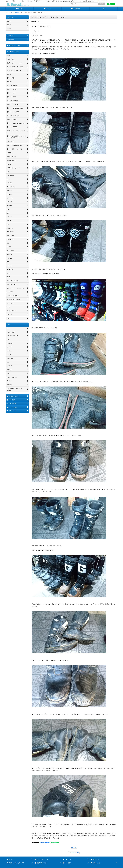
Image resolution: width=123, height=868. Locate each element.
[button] (103, 9)
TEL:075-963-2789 (102, 1)
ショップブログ (74, 853)
